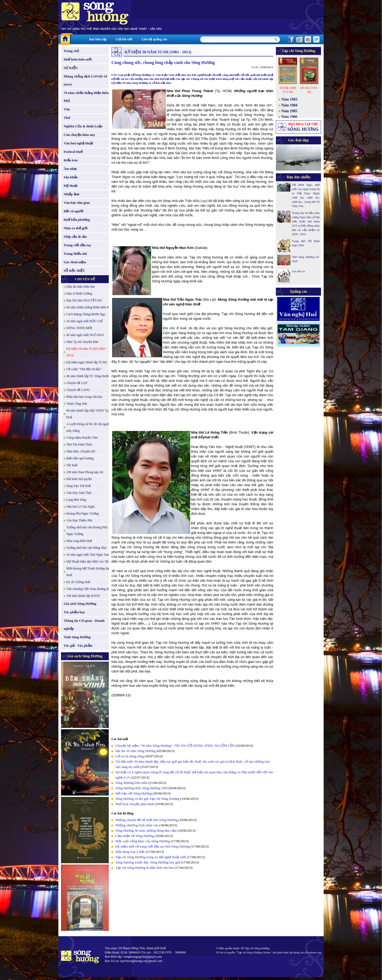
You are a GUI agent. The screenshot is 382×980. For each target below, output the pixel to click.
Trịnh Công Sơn (77, 404)
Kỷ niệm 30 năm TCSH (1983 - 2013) (87, 352)
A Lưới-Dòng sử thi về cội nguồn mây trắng (88, 427)
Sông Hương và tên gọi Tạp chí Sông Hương (147, 799)
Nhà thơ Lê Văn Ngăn (81, 507)
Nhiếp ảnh (71, 194)
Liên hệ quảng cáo (154, 39)
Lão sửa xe (298, 271)
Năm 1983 (289, 99)
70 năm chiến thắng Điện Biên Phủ (86, 97)
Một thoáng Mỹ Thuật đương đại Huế (88, 572)
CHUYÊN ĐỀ (85, 279)
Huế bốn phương (77, 220)
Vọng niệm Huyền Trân (82, 438)
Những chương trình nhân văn (137, 825)
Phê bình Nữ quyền (79, 479)
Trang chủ (71, 51)
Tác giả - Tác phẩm (78, 646)
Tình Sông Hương (77, 637)
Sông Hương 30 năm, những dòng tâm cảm (146, 830)
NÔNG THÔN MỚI (79, 328)
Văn (67, 109)
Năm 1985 (289, 111)
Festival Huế (73, 152)
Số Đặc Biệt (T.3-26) (288, 90)
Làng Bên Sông (76, 500)
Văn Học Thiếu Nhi (79, 520)
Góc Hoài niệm (75, 262)
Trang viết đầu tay (77, 245)
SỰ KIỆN (71, 68)
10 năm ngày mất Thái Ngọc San (88, 555)
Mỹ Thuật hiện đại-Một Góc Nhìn (89, 562)
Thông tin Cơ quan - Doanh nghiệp (84, 625)
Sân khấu (71, 177)
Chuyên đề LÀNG (78, 390)
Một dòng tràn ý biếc (130, 852)
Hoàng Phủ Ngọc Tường (83, 513)
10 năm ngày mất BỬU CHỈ (84, 321)
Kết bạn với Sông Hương (134, 793)
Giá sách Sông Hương (80, 604)
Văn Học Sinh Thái (79, 493)
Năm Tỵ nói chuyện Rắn (82, 342)
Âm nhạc (70, 169)
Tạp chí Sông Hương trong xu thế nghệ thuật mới (151, 857)
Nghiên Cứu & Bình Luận (83, 126)
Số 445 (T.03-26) (309, 90)
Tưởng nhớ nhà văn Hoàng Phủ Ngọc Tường (87, 531)
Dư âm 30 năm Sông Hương (136, 751)
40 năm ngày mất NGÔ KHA (85, 335)
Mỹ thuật (71, 186)
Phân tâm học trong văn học (84, 397)
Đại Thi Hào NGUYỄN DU (84, 300)
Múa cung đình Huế (79, 541)
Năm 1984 (289, 105)
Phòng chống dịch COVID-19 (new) (85, 80)
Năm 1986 (289, 117)
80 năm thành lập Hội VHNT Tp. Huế (88, 414)
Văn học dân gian (77, 203)
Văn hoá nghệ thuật (78, 143)
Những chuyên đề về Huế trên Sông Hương (146, 820)
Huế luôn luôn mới (78, 59)
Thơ (67, 118)
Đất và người (74, 211)
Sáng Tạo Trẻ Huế (79, 486)
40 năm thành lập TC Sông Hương (89, 376)
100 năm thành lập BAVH (83, 596)
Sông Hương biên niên (131, 783)
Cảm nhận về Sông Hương (135, 836)
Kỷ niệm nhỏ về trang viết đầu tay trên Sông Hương (153, 846)
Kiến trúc (71, 160)
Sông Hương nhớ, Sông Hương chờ (141, 788)
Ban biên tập (98, 39)
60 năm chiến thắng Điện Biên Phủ (89, 307)
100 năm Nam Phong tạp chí (85, 472)
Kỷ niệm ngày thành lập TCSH (86, 362)
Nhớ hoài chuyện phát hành (135, 804)
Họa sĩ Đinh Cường (79, 293)
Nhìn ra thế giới (76, 228)
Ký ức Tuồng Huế (78, 582)
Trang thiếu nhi (75, 254)
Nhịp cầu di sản (75, 237)
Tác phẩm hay (74, 612)
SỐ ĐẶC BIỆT (74, 271)
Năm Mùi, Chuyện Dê (81, 451)
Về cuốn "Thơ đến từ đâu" (84, 369)
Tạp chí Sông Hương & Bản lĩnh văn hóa (145, 868)
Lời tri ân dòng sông (130, 756)
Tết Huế (72, 465)
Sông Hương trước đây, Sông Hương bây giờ (148, 862)
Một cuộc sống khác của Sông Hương (143, 841)
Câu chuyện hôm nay (79, 135)
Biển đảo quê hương (80, 458)
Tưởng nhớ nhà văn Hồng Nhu (86, 548)
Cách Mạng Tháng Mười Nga (86, 314)
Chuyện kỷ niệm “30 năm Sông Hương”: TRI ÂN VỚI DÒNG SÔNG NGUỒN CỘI (175, 746)
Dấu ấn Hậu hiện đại (81, 287)
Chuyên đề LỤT (77, 383)
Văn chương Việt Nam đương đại (88, 589)
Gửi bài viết (124, 39)
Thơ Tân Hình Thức (79, 444)
